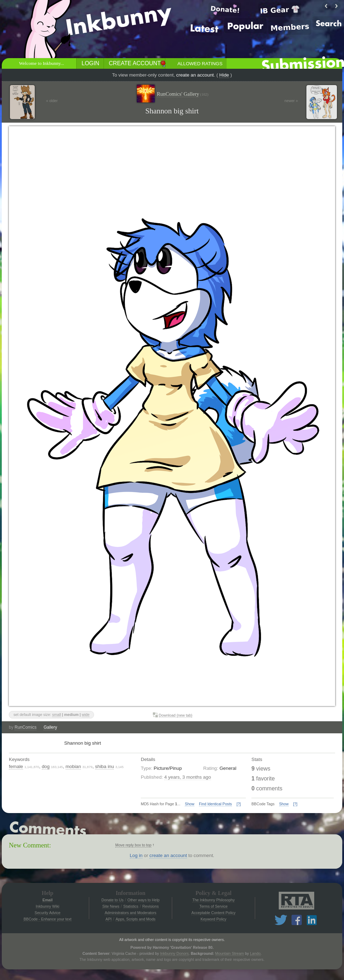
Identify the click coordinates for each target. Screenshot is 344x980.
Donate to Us (112, 900)
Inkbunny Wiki (48, 906)
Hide (224, 75)
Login (90, 63)
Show (190, 804)
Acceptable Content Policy (213, 913)
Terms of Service (213, 906)
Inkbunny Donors (174, 953)
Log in (136, 855)
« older (52, 101)
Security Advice (48, 913)
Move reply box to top (133, 845)
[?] (239, 804)
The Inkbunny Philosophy (213, 900)
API (109, 919)
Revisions (150, 906)
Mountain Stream (230, 953)
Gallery (50, 727)
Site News (111, 906)
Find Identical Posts (215, 804)
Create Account (135, 63)
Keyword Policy (214, 919)
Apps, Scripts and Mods (136, 919)
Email (48, 900)
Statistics (131, 906)
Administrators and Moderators (131, 913)
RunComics (26, 727)
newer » (291, 101)
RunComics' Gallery (182, 94)
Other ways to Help (143, 900)
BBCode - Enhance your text (47, 919)
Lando (255, 953)
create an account (195, 75)
